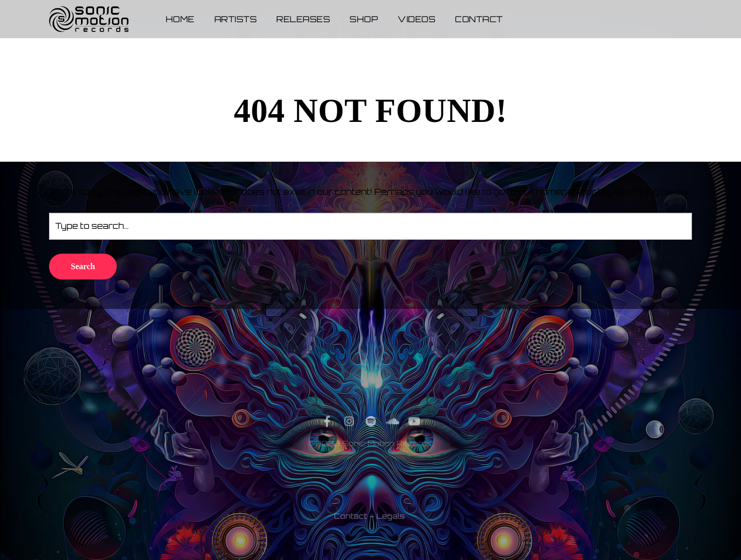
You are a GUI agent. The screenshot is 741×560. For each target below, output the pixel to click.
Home (180, 19)
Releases (303, 19)
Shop (364, 19)
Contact (479, 19)
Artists (236, 19)
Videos (416, 19)
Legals (391, 536)
